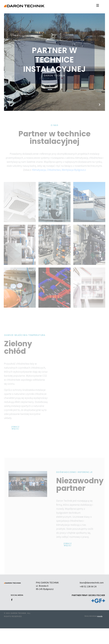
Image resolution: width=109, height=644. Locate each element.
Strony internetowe (94, 616)
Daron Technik (55, 76)
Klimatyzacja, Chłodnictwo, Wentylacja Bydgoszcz (59, 170)
